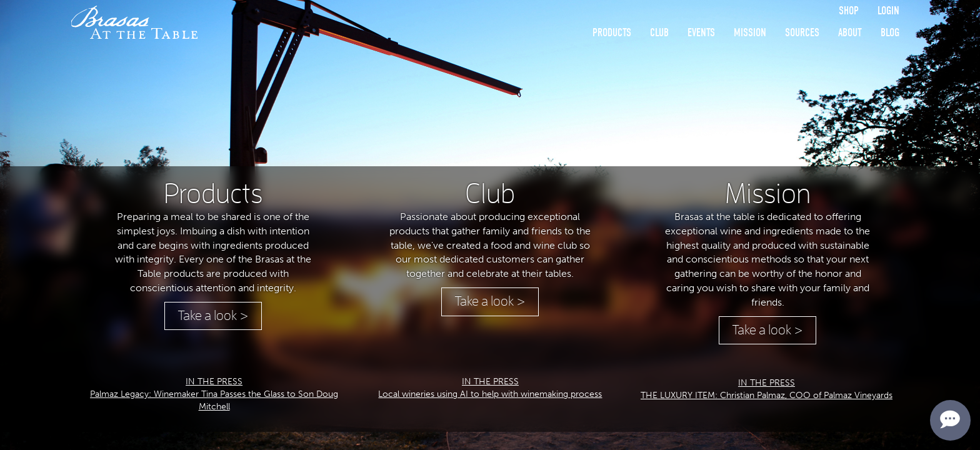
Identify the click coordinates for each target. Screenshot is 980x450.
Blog (890, 33)
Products (612, 33)
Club (659, 33)
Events (701, 33)
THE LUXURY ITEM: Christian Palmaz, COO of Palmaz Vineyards (767, 395)
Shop (849, 11)
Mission (750, 33)
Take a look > (213, 316)
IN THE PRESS (214, 382)
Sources (802, 33)
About (850, 33)
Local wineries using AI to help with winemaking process (490, 394)
